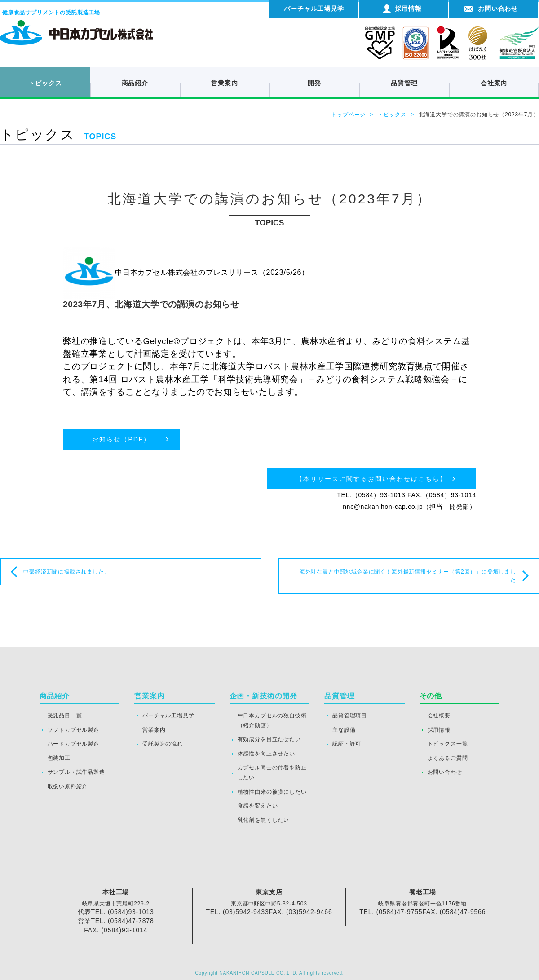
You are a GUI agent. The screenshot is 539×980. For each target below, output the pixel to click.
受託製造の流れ (163, 744)
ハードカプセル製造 (73, 744)
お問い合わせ (445, 772)
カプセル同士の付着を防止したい (272, 773)
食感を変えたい (258, 806)
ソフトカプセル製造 (73, 730)
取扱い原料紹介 (68, 786)
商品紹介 (135, 83)
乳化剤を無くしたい (263, 820)
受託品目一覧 (65, 715)
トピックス (45, 83)
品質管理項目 (350, 715)
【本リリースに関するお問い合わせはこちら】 (371, 479)
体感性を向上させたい (266, 754)
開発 (314, 83)
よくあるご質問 (448, 758)
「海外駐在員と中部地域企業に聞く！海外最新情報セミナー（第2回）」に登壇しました (405, 576)
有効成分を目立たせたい (269, 739)
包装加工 (59, 758)
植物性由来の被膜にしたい (272, 792)
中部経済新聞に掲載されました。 (66, 572)
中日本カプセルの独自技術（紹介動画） (272, 720)
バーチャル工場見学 (168, 715)
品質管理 (404, 83)
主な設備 (344, 730)
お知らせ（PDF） (121, 439)
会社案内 (494, 83)
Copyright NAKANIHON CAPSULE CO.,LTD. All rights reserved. (270, 973)
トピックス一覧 (448, 744)
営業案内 (224, 83)
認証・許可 (347, 744)
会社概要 (439, 715)
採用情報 (439, 730)
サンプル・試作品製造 (76, 772)
